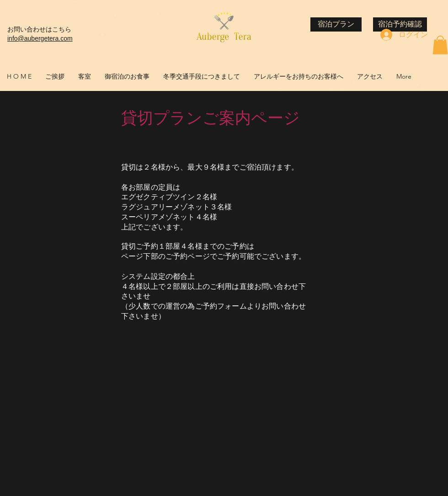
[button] (440, 45)
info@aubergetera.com (40, 38)
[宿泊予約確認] (400, 24)
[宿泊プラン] (336, 24)
